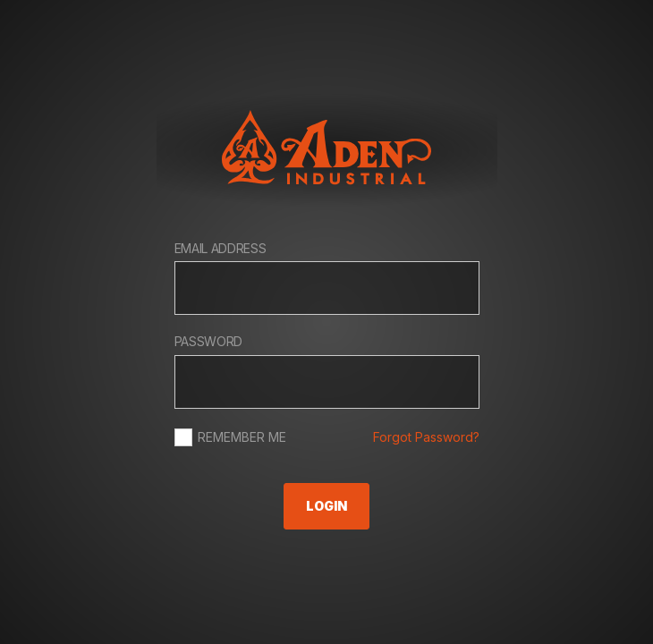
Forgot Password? (426, 437)
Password (208, 341)
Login (326, 506)
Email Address (220, 248)
